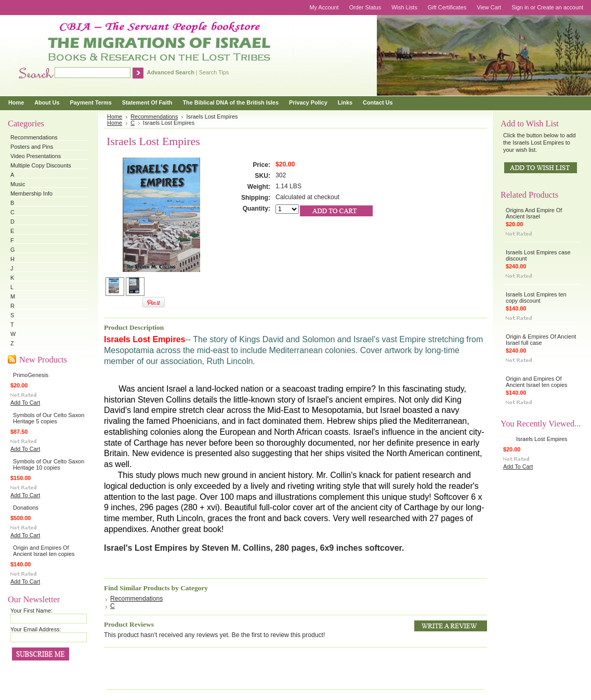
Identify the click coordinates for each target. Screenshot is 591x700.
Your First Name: (31, 611)
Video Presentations (36, 156)
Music (18, 184)
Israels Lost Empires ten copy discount (536, 297)
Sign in (520, 7)
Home (115, 116)
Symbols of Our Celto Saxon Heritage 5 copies (49, 418)
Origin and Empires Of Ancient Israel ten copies (44, 551)
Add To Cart (25, 403)
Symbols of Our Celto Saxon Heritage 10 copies (49, 464)
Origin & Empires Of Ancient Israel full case (541, 340)
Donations (26, 508)
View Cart (489, 7)
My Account (324, 7)
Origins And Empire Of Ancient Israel (534, 213)
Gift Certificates (447, 7)
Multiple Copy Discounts (41, 165)
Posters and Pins (32, 147)
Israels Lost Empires (542, 439)
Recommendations (34, 137)
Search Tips (214, 72)
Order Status (365, 7)
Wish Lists (404, 7)
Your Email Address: (36, 629)
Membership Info (31, 193)
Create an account (560, 7)
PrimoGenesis (31, 375)
